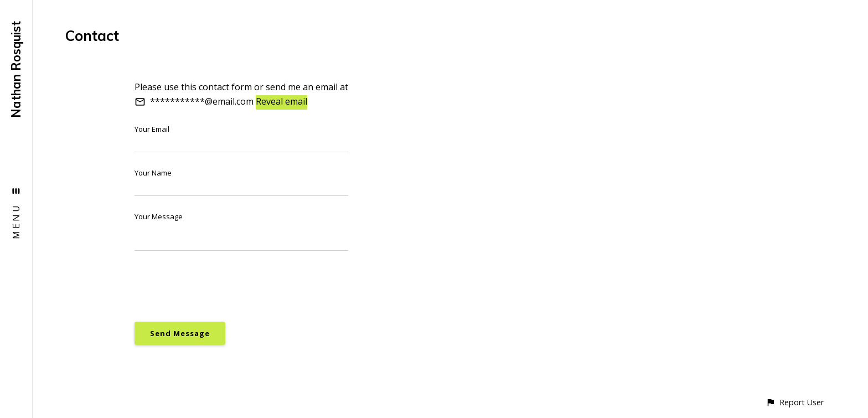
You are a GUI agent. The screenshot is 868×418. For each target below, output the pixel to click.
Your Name (153, 173)
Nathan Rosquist (16, 69)
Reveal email (281, 101)
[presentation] (219, 286)
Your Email (152, 129)
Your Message (159, 216)
